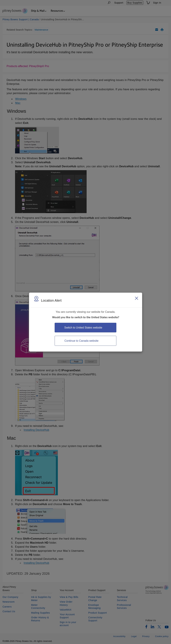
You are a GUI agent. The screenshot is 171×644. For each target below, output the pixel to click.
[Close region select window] (136, 298)
